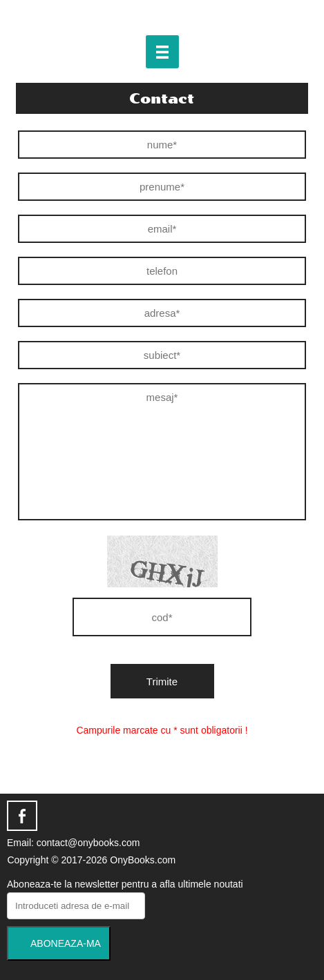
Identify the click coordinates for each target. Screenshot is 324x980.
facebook (22, 816)
